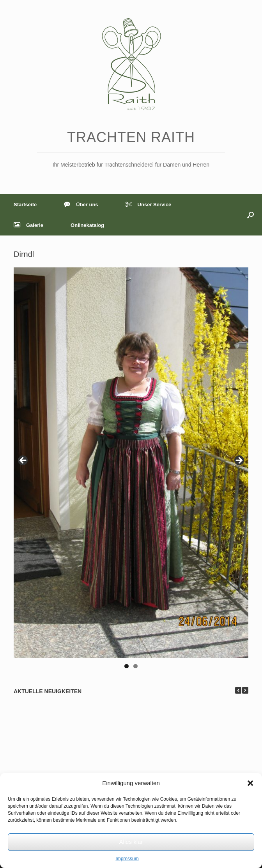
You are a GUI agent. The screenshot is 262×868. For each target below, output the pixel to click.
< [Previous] (23, 461)
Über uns (81, 205)
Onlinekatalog (87, 225)
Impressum (127, 859)
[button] (250, 783)
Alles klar (131, 842)
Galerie (28, 225)
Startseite (25, 205)
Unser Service (149, 205)
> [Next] (239, 461)
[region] (131, 470)
